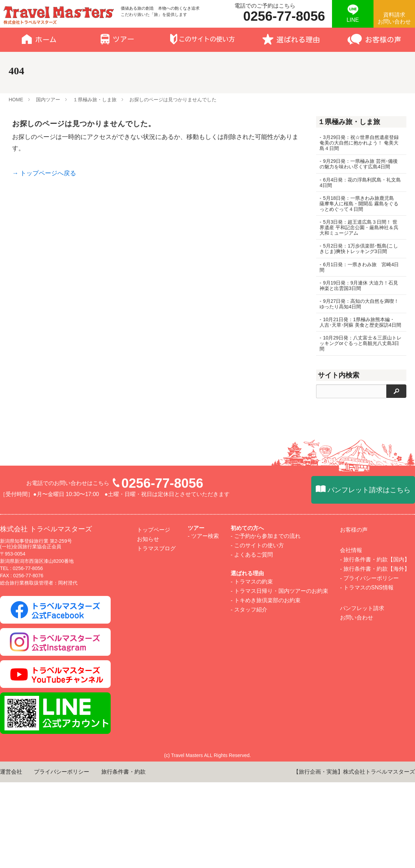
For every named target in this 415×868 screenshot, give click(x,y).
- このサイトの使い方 (257, 851)
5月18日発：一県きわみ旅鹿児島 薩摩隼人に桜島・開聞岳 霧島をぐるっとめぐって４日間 (359, 204)
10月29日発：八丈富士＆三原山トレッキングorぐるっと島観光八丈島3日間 (359, 349)
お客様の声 (354, 836)
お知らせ (148, 845)
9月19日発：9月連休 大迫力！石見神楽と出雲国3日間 (359, 286)
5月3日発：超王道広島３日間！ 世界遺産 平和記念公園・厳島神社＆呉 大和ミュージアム (359, 227)
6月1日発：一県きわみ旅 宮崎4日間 (359, 267)
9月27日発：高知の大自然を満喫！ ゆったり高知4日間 (359, 304)
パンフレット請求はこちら (369, 796)
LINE (353, 20)
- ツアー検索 (203, 842)
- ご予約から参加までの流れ (266, 842)
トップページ (154, 836)
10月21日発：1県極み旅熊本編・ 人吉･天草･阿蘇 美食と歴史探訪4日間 (359, 325)
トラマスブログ (156, 854)
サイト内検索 (339, 381)
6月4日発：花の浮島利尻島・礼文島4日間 (358, 183)
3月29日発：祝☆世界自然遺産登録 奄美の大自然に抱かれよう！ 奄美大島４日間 (359, 143)
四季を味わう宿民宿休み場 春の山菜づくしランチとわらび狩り (359, 491)
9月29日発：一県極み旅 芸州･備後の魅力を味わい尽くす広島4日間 (359, 164)
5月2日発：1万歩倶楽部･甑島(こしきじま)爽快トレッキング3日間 (359, 249)
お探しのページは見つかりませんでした (173, 100)
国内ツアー (48, 100)
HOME (16, 100)
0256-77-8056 (162, 789)
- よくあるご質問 (252, 861)
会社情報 (351, 856)
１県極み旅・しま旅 (95, 100)
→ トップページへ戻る (44, 173)
